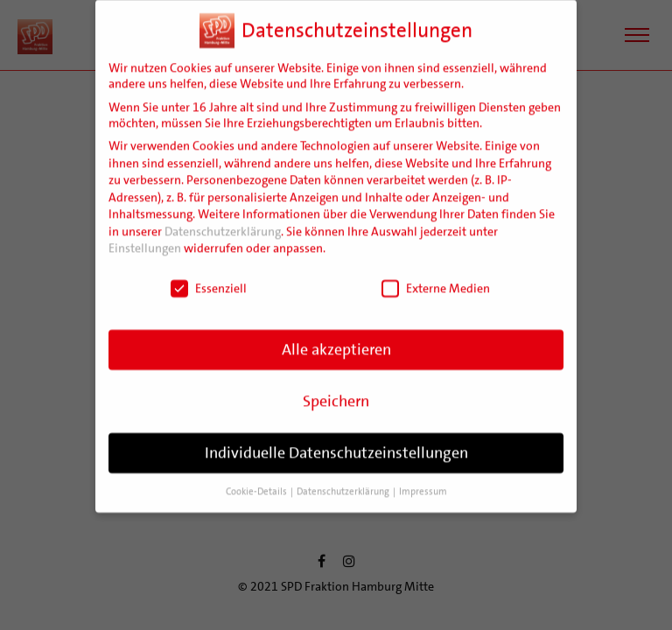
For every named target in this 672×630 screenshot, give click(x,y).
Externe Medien (436, 276)
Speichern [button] (336, 388)
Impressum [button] (423, 478)
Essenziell (209, 276)
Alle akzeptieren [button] (336, 337)
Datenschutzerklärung (223, 219)
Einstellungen (145, 235)
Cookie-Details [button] (257, 478)
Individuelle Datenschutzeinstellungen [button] (336, 440)
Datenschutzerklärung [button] (344, 478)
